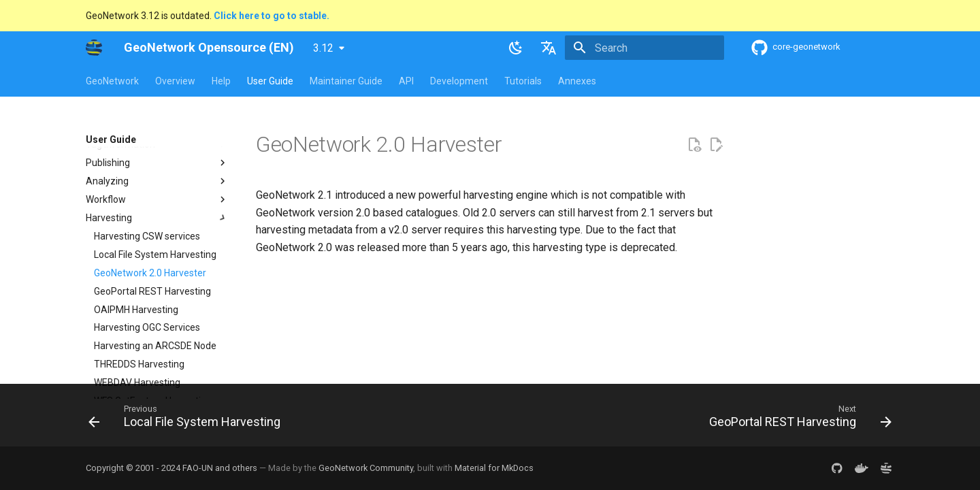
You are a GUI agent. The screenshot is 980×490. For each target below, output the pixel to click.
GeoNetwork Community (366, 468)
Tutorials (523, 81)
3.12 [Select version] (323, 48)
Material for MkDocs (494, 468)
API (406, 81)
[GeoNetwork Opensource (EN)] (94, 48)
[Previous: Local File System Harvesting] (188, 419)
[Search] (644, 48)
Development (459, 81)
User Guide (270, 81)
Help (221, 81)
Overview (175, 81)
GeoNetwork (112, 81)
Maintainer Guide (346, 81)
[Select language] (549, 48)
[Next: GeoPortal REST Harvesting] (797, 419)
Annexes (577, 81)
